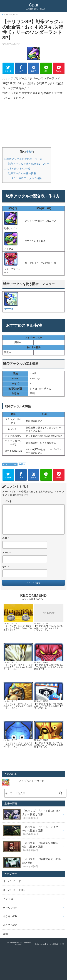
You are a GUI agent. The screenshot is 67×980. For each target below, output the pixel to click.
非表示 (30, 152)
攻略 (6, 934)
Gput (34, 5)
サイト (6, 567)
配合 (23, 464)
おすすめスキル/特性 (17, 169)
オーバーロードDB (14, 890)
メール (7, 553)
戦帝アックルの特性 (27, 178)
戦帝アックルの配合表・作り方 (23, 159)
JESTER (9, 309)
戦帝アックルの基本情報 (22, 173)
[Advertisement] (34, 124)
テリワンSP (11, 464)
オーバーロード (12, 881)
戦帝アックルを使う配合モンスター (29, 164)
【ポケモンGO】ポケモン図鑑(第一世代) (49, 944)
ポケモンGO (10, 925)
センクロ (8, 899)
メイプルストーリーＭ (33, 781)
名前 (6, 538)
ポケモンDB (10, 916)
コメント (7, 501)
